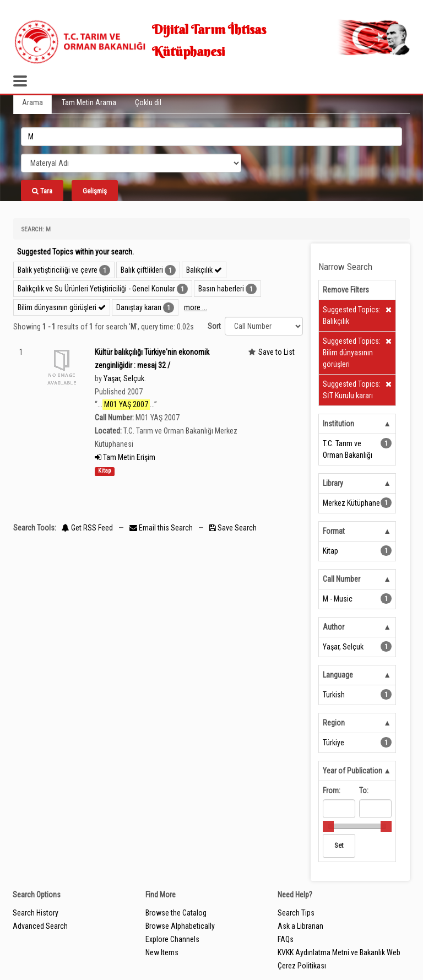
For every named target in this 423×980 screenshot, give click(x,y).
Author (333, 627)
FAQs (286, 939)
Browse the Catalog (176, 913)
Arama (32, 102)
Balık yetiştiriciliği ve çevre (58, 270)
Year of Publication (352, 771)
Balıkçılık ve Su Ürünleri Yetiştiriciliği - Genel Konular (96, 289)
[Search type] (131, 163)
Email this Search (162, 528)
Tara (42, 191)
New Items (162, 952)
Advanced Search (40, 926)
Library (333, 483)
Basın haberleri (221, 289)
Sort (214, 326)
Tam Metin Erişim (125, 457)
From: (332, 791)
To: (364, 791)
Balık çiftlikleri (142, 270)
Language (338, 675)
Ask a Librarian (300, 926)
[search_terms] (211, 137)
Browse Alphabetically (180, 926)
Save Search (233, 528)
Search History (36, 913)
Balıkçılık (204, 270)
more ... (196, 307)
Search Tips (296, 913)
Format (334, 531)
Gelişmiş (95, 191)
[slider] (328, 826)
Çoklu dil (148, 102)
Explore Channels (172, 939)
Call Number (341, 579)
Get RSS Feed (87, 528)
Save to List (276, 352)
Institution (338, 424)
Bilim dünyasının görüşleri (62, 307)
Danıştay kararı (139, 307)
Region (334, 723)
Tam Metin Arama (89, 102)
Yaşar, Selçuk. (125, 378)
